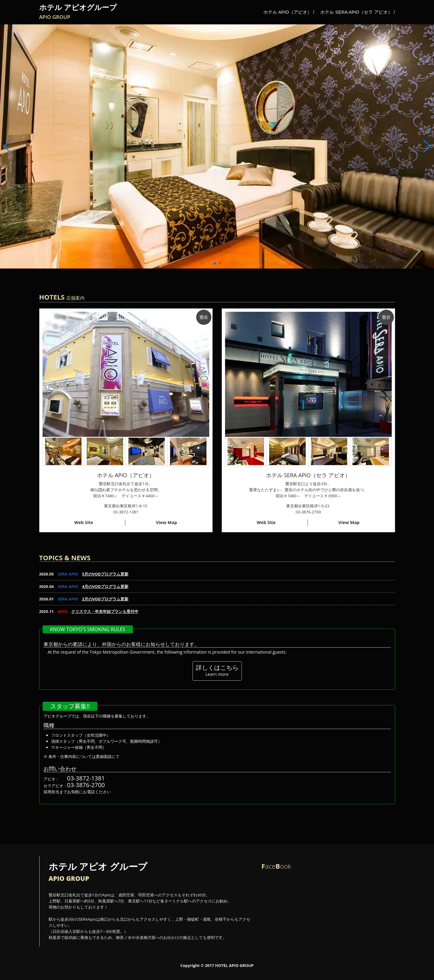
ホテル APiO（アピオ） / (289, 12)
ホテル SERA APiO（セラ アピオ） (308, 475)
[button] (427, 146)
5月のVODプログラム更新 (105, 574)
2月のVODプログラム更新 (105, 599)
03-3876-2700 (86, 785)
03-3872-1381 (86, 778)
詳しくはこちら (217, 670)
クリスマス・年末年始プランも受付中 (105, 611)
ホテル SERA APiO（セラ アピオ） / (358, 12)
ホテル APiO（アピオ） (126, 475)
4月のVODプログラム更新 (105, 586)
